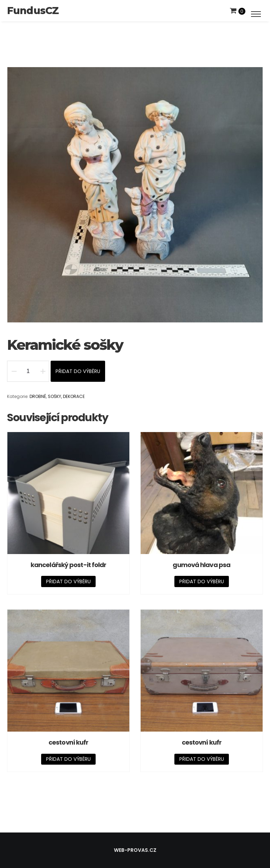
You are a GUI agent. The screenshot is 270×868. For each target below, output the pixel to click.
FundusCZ (33, 11)
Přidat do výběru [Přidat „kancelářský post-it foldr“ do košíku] (68, 581)
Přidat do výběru (78, 371)
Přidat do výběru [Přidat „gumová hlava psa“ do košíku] (202, 581)
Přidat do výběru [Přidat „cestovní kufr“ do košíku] (68, 759)
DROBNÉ (38, 396)
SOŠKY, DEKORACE (66, 396)
